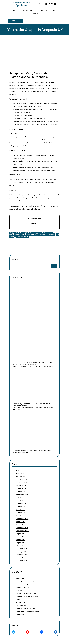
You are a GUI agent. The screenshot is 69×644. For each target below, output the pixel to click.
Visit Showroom (15, 21)
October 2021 (21, 513)
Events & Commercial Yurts (26, 581)
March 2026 (20, 476)
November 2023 (22, 503)
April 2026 (20, 473)
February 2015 (21, 561)
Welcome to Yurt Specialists (22, 4)
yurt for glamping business (46, 235)
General (19, 590)
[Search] (54, 266)
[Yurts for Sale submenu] (36, 10)
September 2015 (22, 555)
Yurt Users (20, 614)
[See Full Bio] (36, 223)
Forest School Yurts (23, 584)
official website (48, 195)
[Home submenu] (20, 10)
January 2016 (21, 552)
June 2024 (20, 500)
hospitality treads (19, 235)
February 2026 (21, 479)
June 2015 (20, 558)
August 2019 (21, 522)
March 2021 (20, 515)
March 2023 (20, 510)
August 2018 (21, 534)
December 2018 (22, 528)
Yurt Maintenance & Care (25, 608)
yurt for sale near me (22, 236)
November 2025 (22, 488)
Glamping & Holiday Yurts (26, 593)
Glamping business (35, 233)
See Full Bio (30, 223)
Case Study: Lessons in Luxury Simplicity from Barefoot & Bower (31, 405)
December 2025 (22, 485)
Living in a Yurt (21, 599)
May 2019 (19, 525)
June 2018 (20, 537)
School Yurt (20, 602)
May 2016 (19, 546)
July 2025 (20, 497)
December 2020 (22, 519)
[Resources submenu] (49, 10)
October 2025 (21, 491)
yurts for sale (42, 206)
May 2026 (20, 470)
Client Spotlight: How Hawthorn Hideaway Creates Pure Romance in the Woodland (33, 363)
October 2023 (21, 506)
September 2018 (22, 531)
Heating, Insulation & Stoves (27, 596)
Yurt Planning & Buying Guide (27, 611)
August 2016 (21, 543)
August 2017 (20, 540)
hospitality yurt (31, 235)
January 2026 (21, 482)
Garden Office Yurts (23, 587)
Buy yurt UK (24, 233)
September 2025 (22, 494)
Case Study (20, 578)
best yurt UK (14, 233)
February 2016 (21, 549)
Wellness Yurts (21, 605)
